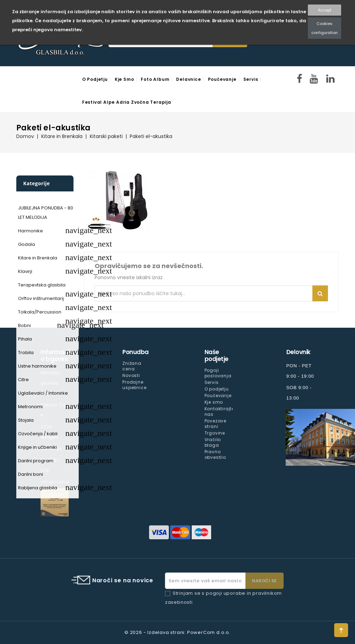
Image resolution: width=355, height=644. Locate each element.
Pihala (25, 339)
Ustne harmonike (37, 366)
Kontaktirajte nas (219, 411)
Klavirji (25, 271)
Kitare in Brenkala (38, 258)
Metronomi (30, 407)
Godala (27, 244)
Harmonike (31, 231)
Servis (251, 79)
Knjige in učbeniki (37, 447)
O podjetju (95, 79)
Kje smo (124, 79)
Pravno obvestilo (215, 454)
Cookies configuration (324, 28)
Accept (325, 10)
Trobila (26, 353)
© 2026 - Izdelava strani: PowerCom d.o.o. (177, 632)
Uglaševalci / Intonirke (43, 393)
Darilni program (36, 461)
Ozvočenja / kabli (38, 434)
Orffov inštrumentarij (41, 298)
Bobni (24, 325)
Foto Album (155, 79)
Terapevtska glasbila (42, 285)
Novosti (131, 375)
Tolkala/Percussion (40, 312)
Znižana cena (132, 366)
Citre (23, 380)
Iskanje (320, 293)
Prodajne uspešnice (134, 385)
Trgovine (215, 433)
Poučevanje (222, 79)
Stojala (26, 420)
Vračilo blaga (213, 442)
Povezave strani (215, 424)
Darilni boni (31, 474)
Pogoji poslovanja (218, 373)
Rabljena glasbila (38, 488)
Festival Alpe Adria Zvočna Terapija (127, 102)
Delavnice (188, 79)
